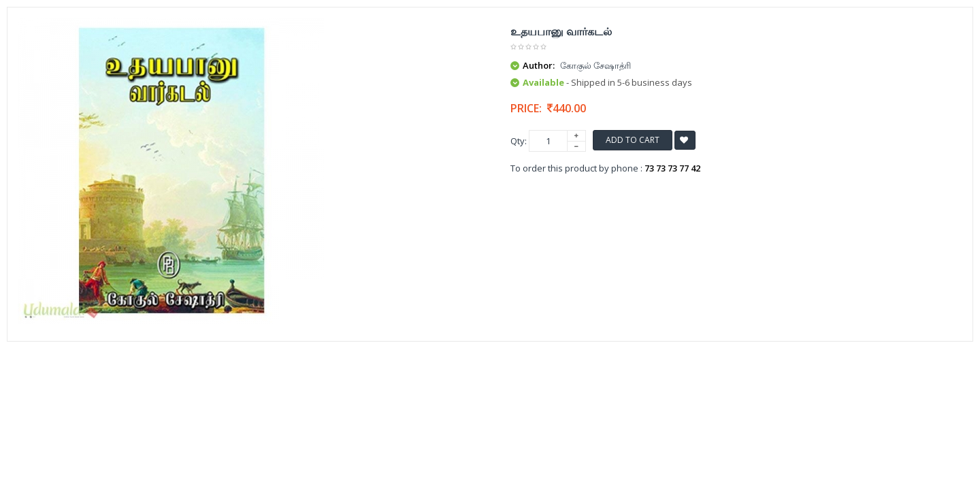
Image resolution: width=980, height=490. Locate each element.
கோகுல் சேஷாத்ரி (595, 65)
